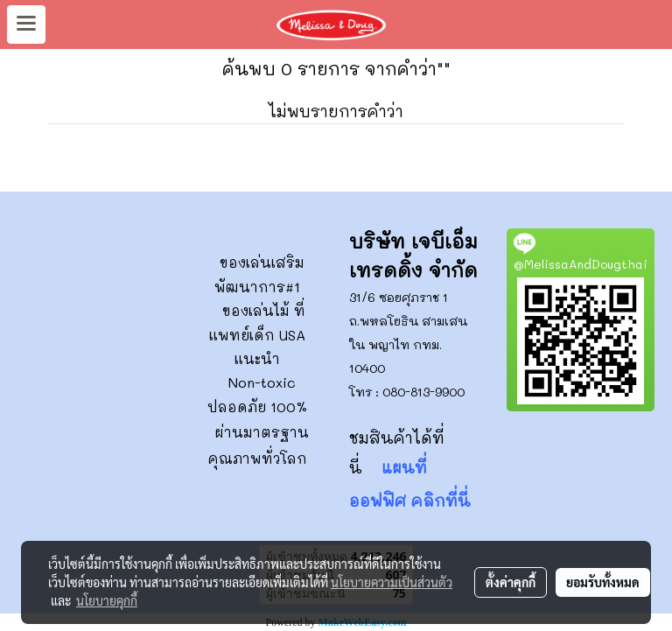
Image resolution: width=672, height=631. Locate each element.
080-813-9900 (423, 392)
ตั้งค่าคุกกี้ (511, 582)
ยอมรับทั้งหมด (603, 582)
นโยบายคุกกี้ (107, 600)
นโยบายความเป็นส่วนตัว (392, 582)
